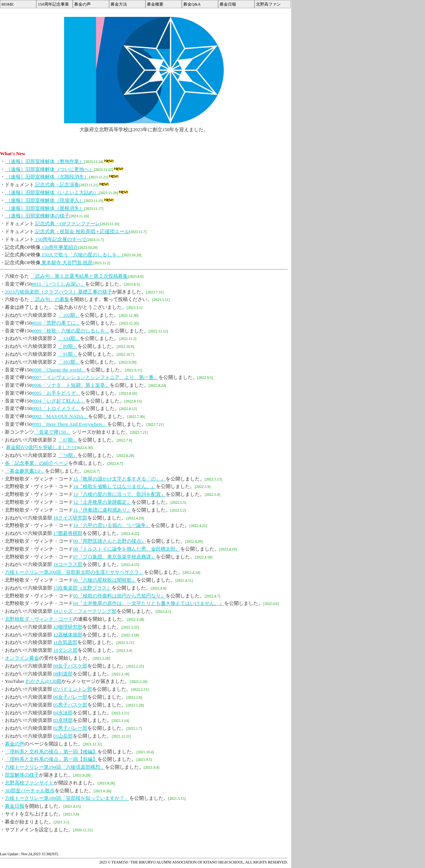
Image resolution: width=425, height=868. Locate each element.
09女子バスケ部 (70, 666)
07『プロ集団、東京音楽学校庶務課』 (114, 557)
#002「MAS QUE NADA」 (60, 416)
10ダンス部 (65, 650)
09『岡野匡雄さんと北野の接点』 (110, 541)
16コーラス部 (68, 564)
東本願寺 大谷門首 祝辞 (67, 263)
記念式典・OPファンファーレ (67, 224)
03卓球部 (63, 720)
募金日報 (228, 4)
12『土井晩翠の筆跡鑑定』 (102, 502)
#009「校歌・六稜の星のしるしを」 (71, 331)
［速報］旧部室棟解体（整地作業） (44, 161)
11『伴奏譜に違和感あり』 (102, 510)
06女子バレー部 (70, 697)
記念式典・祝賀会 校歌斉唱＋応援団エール (82, 231)
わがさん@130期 (43, 681)
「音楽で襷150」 (52, 432)
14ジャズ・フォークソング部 (85, 611)
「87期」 (68, 440)
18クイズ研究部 (70, 518)
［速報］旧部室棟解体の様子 (37, 216)
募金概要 (155, 4)
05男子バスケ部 (70, 705)
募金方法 (119, 4)
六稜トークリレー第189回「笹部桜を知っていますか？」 (67, 798)
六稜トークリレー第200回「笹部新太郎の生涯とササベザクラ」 (74, 572)
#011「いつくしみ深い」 (59, 284)
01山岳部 (63, 736)
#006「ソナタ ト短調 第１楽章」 (71, 385)
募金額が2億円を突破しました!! (40, 447)
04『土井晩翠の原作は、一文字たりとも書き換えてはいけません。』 (149, 603)
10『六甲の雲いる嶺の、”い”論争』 (112, 525)
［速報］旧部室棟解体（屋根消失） (44, 208)
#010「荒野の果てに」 (56, 323)
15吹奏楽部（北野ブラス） (82, 588)
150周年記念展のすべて (60, 239)
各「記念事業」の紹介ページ (37, 463)
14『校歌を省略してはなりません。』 (114, 486)
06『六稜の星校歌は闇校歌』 (105, 580)
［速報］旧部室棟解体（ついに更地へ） (49, 169)
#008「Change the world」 (59, 370)
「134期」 (69, 338)
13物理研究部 (68, 627)
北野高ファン (268, 4)
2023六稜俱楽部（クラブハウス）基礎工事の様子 (58, 292)
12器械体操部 (68, 635)
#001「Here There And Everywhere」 (70, 424)
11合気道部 (65, 642)
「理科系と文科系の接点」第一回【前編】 (51, 759)
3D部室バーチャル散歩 (30, 791)
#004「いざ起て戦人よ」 (59, 401)
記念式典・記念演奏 (57, 185)
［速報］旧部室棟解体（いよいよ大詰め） (52, 192)
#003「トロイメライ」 (56, 408)
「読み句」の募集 (50, 299)
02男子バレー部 (70, 728)
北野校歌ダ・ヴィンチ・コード (39, 619)
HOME (7, 4)
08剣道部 (63, 674)
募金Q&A (192, 4)
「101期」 (69, 362)
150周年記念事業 (53, 4)
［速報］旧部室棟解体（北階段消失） (47, 177)
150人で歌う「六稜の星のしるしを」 (81, 255)
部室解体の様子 (22, 775)
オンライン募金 (22, 658)
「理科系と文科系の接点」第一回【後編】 (51, 752)
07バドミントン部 (73, 689)
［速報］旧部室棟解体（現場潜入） (44, 200)
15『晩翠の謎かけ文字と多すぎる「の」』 (119, 479)
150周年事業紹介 (59, 247)
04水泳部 (63, 713)
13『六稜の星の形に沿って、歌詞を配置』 (119, 494)
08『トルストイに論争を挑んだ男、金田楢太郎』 (127, 549)
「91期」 (68, 354)
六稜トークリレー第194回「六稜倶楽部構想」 (55, 767)
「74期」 (68, 455)
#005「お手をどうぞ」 (56, 393)
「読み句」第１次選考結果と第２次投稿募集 (79, 276)
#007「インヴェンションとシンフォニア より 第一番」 (95, 377)
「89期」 (68, 346)
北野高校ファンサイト (29, 783)
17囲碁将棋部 (68, 533)
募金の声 (82, 4)
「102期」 (69, 315)
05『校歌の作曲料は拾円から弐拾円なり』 (119, 596)
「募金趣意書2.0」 (25, 471)
